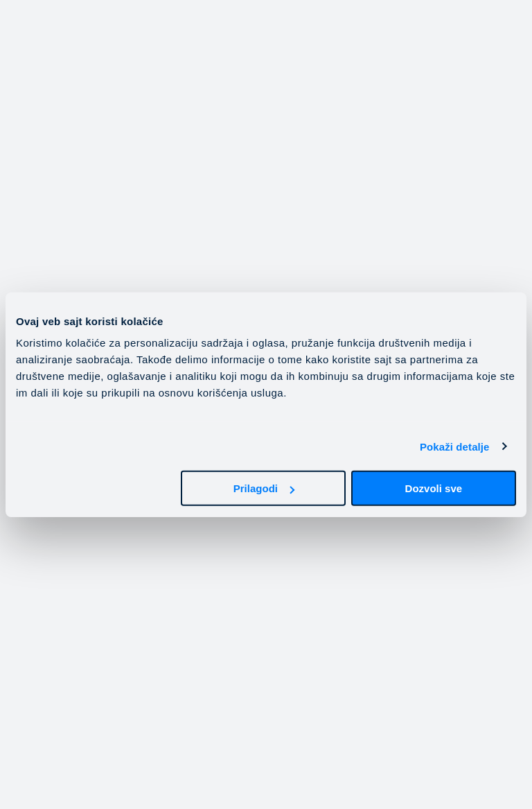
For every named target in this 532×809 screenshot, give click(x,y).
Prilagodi (264, 488)
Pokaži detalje (455, 446)
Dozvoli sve (434, 488)
